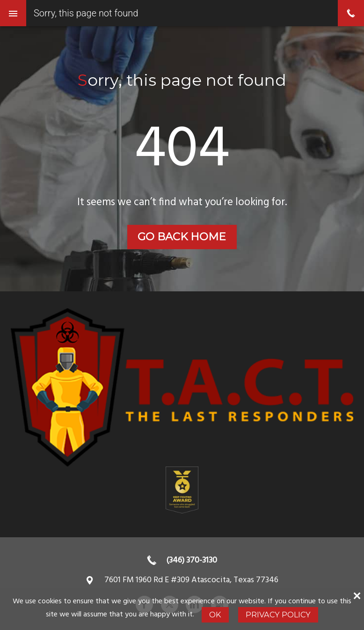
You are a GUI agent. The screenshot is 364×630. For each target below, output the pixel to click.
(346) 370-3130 (192, 560)
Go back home (182, 237)
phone (351, 13)
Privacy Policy (278, 615)
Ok (215, 615)
